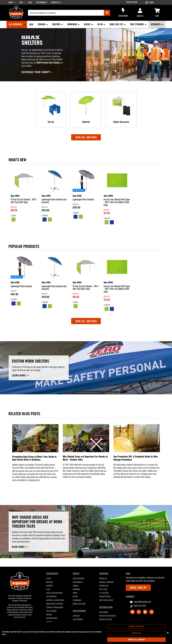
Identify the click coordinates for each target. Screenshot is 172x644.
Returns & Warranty (107, 582)
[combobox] (69, 13)
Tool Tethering (51, 611)
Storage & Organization (55, 607)
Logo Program (78, 619)
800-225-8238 (132, 2)
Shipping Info (104, 586)
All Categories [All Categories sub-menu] (16, 24)
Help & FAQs (103, 589)
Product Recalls (105, 597)
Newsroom (76, 589)
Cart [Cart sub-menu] (157, 13)
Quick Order (123, 13)
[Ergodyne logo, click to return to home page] (16, 18)
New (31, 24)
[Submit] (107, 13)
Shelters (49, 622)
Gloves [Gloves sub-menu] (87, 24)
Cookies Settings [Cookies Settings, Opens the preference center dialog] (136, 626)
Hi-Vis (48, 589)
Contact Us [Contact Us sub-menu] (56, 2)
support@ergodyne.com (141, 602)
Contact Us (103, 578)
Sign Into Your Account (108, 616)
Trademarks (77, 600)
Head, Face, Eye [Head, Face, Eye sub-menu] (117, 24)
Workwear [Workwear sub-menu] (72, 24)
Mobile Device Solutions (55, 604)
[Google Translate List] (157, 2)
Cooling (49, 615)
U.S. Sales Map (104, 593)
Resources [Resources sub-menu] (156, 24)
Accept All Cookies (136, 639)
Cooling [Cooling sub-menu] (42, 24)
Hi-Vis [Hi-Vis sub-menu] (100, 24)
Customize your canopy (36, 72)
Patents (75, 597)
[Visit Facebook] (145, 612)
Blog (30, 2)
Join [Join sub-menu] (21, 2)
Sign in (140, 13)
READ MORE (18, 547)
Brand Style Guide (79, 604)
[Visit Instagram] (139, 612)
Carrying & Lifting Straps (55, 600)
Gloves (49, 578)
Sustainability (42, 2)
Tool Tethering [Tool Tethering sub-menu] (137, 24)
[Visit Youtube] (151, 612)
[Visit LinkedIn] (132, 612)
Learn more (19, 375)
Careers (76, 586)
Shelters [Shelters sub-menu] (57, 24)
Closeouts (76, 616)
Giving (75, 593)
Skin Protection (52, 618)
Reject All (136, 633)
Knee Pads (50, 582)
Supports (50, 586)
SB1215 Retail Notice (106, 600)
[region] (86, 633)
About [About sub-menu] (11, 2)
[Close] (168, 633)
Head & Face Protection (54, 593)
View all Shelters (86, 137)
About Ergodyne (78, 578)
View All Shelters (86, 321)
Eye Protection (51, 597)
